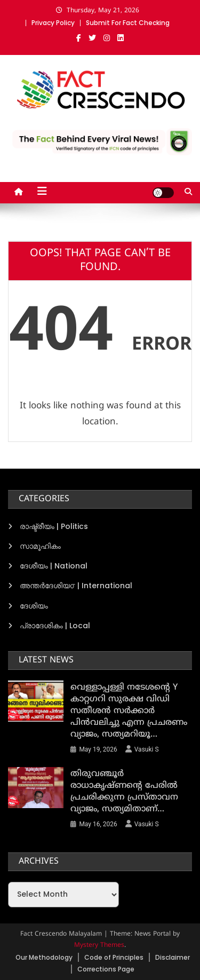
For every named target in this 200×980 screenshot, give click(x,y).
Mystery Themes (99, 946)
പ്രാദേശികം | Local (55, 626)
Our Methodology (44, 957)
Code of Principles (114, 957)
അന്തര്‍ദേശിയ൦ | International (76, 586)
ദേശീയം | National (54, 566)
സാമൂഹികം (40, 546)
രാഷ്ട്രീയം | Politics (54, 526)
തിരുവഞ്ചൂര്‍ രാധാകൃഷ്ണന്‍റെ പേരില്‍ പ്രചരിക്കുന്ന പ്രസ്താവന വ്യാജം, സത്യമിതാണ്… (124, 792)
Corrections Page (106, 969)
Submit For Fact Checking (128, 23)
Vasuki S (147, 749)
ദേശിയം (34, 606)
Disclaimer (173, 957)
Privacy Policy (53, 23)
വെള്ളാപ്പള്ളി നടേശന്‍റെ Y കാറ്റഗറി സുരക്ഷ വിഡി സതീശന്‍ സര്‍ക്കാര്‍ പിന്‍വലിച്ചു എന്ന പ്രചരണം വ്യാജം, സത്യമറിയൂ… (129, 711)
